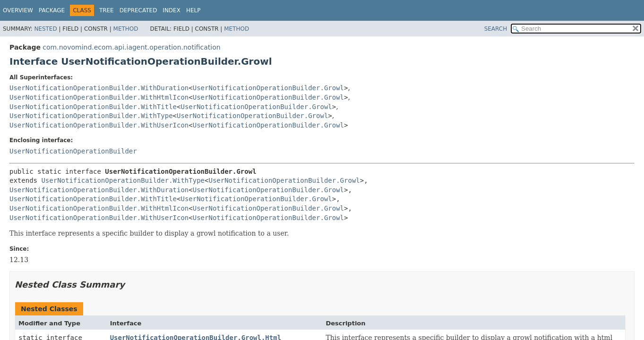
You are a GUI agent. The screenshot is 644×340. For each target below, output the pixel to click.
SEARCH (496, 29)
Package (52, 10)
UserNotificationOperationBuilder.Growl (268, 88)
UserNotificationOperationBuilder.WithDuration (99, 88)
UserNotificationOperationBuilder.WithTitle (93, 107)
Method (126, 29)
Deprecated (138, 10)
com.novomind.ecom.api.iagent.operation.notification (131, 47)
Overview (18, 10)
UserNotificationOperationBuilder (73, 151)
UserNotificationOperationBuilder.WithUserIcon (99, 125)
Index (172, 10)
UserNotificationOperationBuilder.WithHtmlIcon (99, 97)
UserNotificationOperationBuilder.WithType (91, 116)
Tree (107, 10)
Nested (45, 29)
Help (193, 10)
